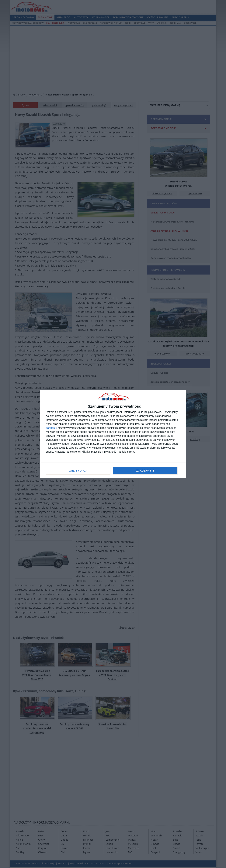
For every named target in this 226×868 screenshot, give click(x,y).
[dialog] (113, 434)
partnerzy (51, 428)
